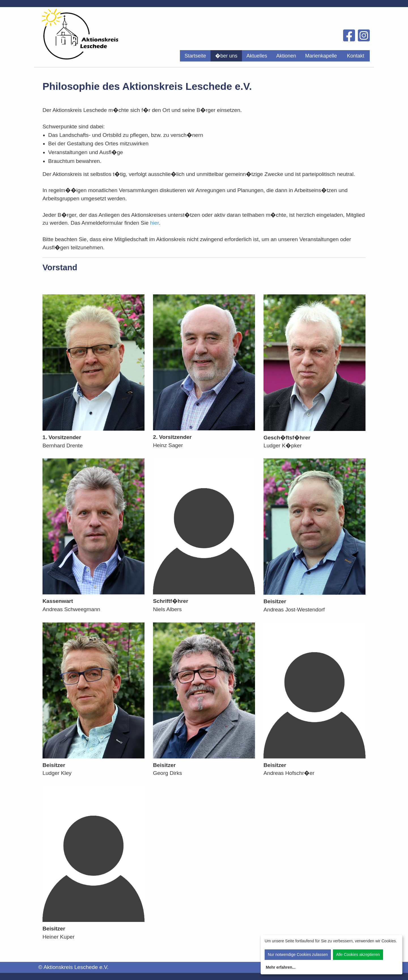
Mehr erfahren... (281, 967)
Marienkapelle (321, 56)
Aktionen (286, 56)
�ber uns (226, 56)
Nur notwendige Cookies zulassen (298, 955)
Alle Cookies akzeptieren (358, 955)
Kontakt (355, 56)
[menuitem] (195, 56)
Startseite (195, 56)
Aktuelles (257, 56)
